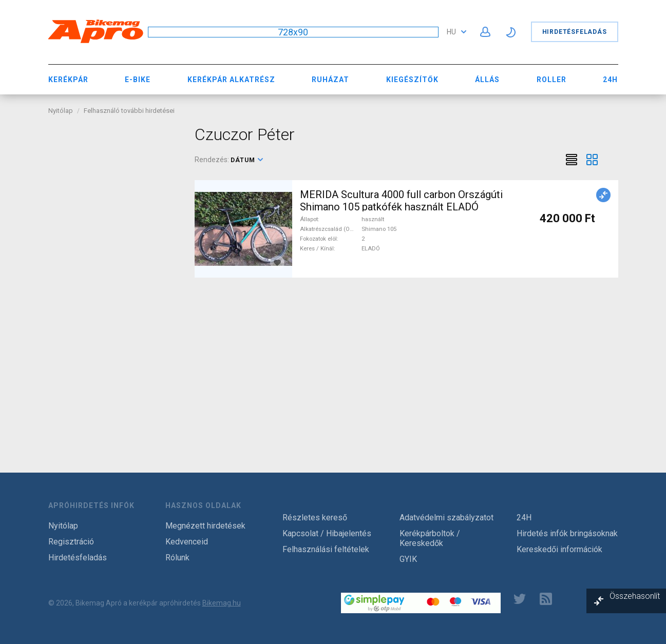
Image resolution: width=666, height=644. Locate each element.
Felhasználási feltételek (326, 549)
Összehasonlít (635, 596)
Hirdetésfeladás (575, 32)
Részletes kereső (315, 518)
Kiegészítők (412, 80)
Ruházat (330, 80)
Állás (487, 80)
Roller (551, 80)
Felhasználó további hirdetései (129, 111)
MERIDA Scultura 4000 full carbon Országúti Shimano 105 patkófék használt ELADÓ (401, 201)
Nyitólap (61, 111)
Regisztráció (71, 542)
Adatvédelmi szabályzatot (446, 518)
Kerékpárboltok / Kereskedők (430, 538)
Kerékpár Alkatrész (231, 80)
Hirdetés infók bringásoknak (567, 533)
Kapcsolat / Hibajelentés (327, 533)
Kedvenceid (187, 542)
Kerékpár (68, 80)
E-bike (138, 80)
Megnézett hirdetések (205, 526)
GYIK (408, 559)
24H (610, 80)
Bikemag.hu (222, 603)
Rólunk (177, 558)
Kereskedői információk (559, 549)
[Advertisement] (114, 279)
